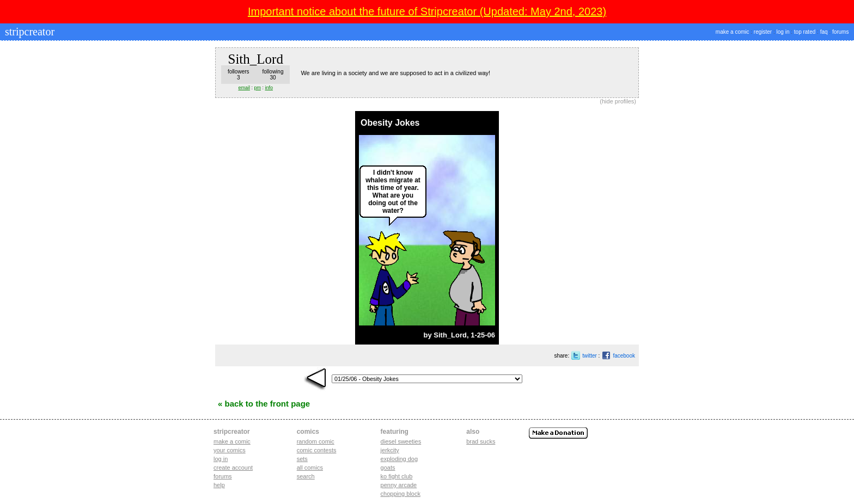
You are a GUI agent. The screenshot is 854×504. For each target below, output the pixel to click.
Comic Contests (317, 450)
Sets (302, 459)
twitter (590, 356)
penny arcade (399, 485)
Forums (223, 476)
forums (841, 32)
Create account (233, 468)
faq (824, 32)
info (269, 88)
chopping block (401, 494)
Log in (221, 459)
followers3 (238, 75)
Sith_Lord (450, 335)
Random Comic (316, 441)
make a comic (733, 32)
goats (388, 468)
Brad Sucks (481, 441)
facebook (624, 356)
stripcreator (28, 32)
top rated (805, 32)
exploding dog (399, 459)
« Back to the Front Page (264, 404)
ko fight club (397, 476)
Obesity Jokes (390, 123)
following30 (273, 75)
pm (257, 88)
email (244, 88)
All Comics (310, 468)
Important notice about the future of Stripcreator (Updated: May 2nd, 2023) (427, 11)
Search (306, 476)
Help (219, 485)
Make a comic (232, 441)
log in (783, 32)
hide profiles (618, 101)
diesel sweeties (401, 441)
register (763, 32)
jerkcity (390, 450)
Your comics (230, 450)
